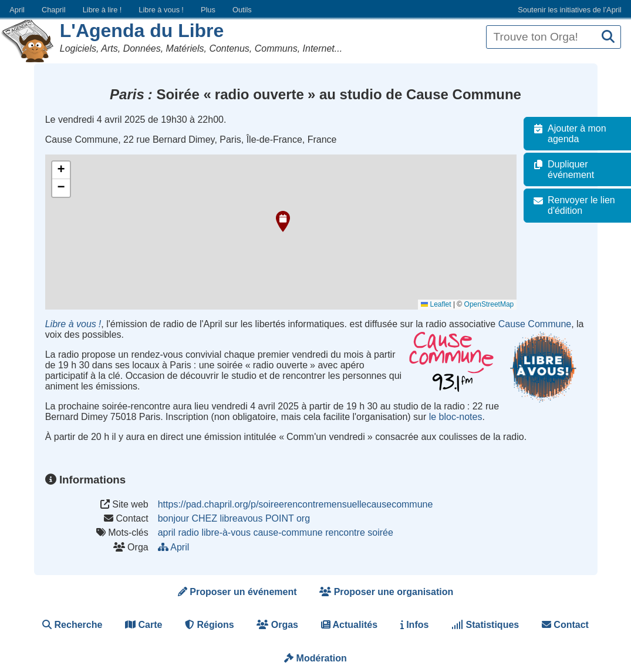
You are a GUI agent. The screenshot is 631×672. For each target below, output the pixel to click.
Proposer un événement (237, 592)
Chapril (54, 10)
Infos (415, 625)
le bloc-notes (456, 417)
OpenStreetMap (495, 304)
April (17, 10)
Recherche (72, 625)
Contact (565, 625)
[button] (283, 221)
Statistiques (485, 625)
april (167, 532)
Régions (210, 625)
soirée (380, 532)
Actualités (349, 625)
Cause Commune (535, 324)
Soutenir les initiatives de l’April (569, 10)
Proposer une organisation (386, 592)
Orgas (277, 625)
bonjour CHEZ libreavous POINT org (234, 518)
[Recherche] (608, 37)
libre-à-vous (226, 532)
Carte (144, 625)
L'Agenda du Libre (142, 31)
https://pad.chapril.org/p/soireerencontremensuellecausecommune (296, 504)
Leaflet (442, 304)
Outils (242, 10)
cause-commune (288, 532)
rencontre (345, 532)
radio (188, 532)
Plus (208, 10)
